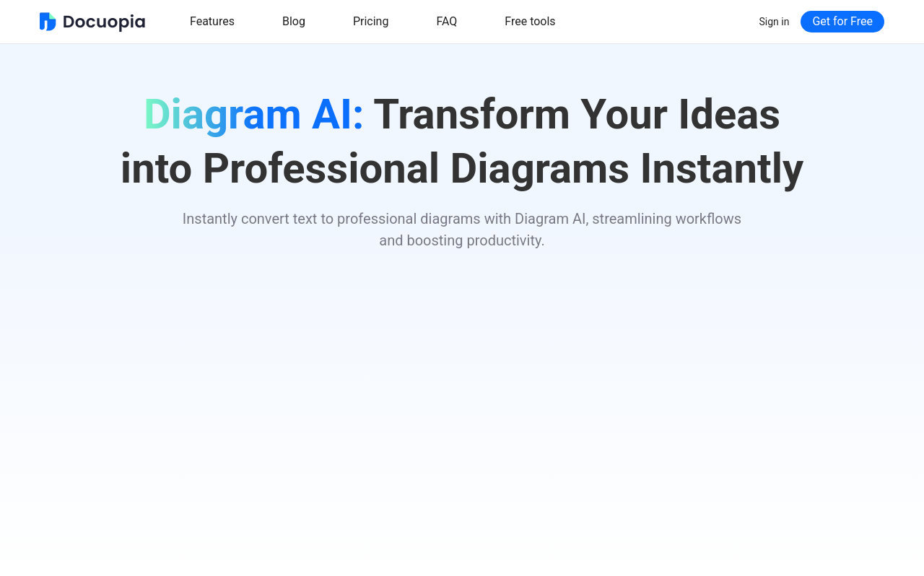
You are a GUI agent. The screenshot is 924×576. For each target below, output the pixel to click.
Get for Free (842, 21)
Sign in (775, 22)
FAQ (446, 21)
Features (212, 21)
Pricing (371, 21)
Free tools (530, 21)
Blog (294, 21)
